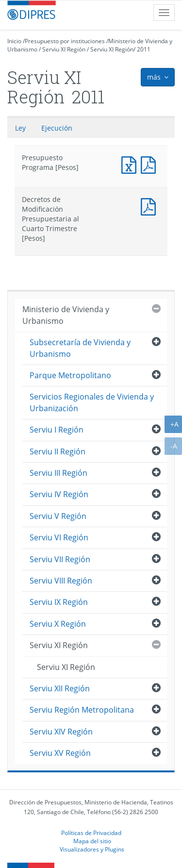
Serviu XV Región (60, 753)
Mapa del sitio (92, 841)
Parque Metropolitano (70, 375)
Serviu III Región (58, 473)
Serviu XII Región (60, 688)
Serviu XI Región (64, 49)
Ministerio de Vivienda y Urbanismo (66, 315)
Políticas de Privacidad (91, 833)
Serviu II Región (58, 451)
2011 (144, 49)
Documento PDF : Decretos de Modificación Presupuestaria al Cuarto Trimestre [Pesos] (150, 206)
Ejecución (57, 128)
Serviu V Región (58, 516)
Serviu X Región (58, 624)
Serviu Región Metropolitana (82, 710)
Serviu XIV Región (61, 732)
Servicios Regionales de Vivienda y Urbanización (92, 402)
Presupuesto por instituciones (65, 41)
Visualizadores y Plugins (92, 849)
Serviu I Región (57, 430)
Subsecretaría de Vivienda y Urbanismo (80, 348)
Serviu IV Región (59, 494)
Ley (20, 128)
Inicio (14, 41)
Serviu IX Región (59, 602)
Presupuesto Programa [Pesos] (131, 164)
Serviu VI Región (59, 537)
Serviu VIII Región (61, 581)
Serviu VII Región (60, 559)
